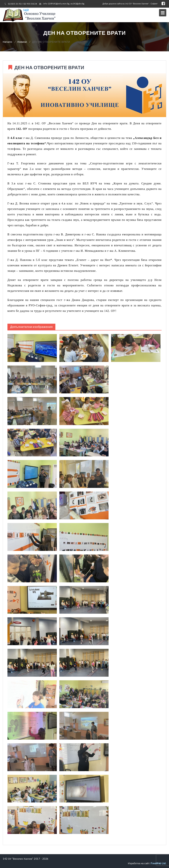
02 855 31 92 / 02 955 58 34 (23, 4)
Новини (22, 42)
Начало (7, 42)
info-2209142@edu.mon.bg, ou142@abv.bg (64, 4)
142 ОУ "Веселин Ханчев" (18, 859)
